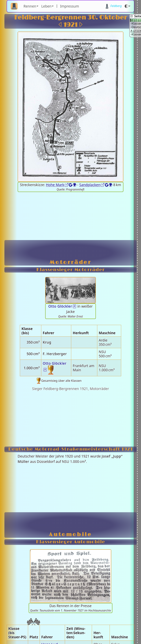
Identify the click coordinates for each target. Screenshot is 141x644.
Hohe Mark (55, 185)
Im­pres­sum (69, 6)
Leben (46, 6)
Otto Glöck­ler (60, 306)
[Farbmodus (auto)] (128, 6)
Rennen (30, 6)
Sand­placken (90, 185)
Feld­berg (113, 6)
